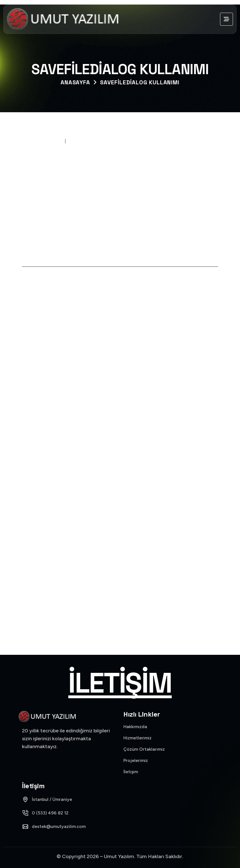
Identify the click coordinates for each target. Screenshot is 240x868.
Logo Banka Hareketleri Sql (64, 377)
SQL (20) (120, 614)
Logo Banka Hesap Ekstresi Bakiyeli (75, 415)
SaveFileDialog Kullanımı (140, 82)
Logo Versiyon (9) (120, 550)
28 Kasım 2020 (44, 141)
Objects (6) (120, 593)
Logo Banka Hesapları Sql (61, 338)
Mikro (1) (120, 571)
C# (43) (120, 486)
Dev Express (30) (120, 507)
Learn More (47, 351)
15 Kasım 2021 (47, 328)
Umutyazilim (85, 141)
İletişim (120, 683)
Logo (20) (120, 529)
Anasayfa (75, 82)
